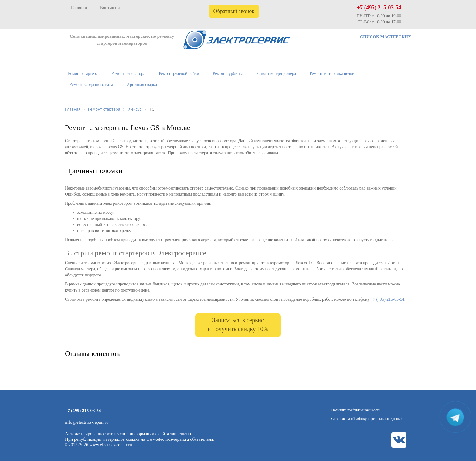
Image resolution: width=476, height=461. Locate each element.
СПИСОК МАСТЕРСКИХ (386, 37)
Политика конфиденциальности (356, 410)
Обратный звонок (234, 11)
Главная (79, 7)
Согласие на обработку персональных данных (367, 419)
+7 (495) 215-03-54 (379, 8)
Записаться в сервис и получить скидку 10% (238, 324)
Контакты (110, 7)
